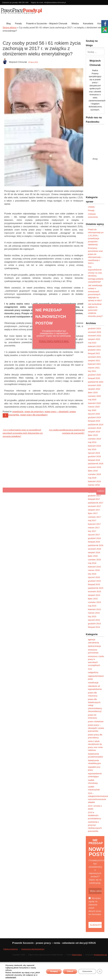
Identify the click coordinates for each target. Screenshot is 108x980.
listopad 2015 (94, 584)
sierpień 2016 (94, 552)
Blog (8, 24)
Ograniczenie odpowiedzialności (33, 949)
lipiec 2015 (93, 599)
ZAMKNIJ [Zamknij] (101, 491)
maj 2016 (92, 563)
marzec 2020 (94, 407)
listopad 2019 (94, 421)
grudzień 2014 (94, 624)
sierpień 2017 (94, 510)
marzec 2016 (94, 570)
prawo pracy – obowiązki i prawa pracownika (96, 728)
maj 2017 (92, 520)
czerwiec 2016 (94, 560)
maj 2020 (92, 400)
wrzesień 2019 (94, 428)
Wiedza (75, 24)
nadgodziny (93, 672)
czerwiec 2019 (94, 439)
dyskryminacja (94, 646)
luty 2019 (92, 449)
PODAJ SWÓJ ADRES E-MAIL (54, 341)
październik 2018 (96, 464)
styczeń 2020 (94, 414)
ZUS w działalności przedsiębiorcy (94, 815)
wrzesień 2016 (94, 549)
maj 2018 (92, 478)
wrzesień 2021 (94, 357)
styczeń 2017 (94, 535)
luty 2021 (92, 371)
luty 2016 (92, 574)
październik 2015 (96, 588)
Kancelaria (88, 24)
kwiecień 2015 (94, 609)
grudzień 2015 (94, 581)
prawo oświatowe (96, 721)
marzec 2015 (94, 613)
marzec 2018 (94, 485)
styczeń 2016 (94, 577)
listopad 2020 (94, 378)
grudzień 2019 (94, 417)
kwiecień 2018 (94, 481)
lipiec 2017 (93, 513)
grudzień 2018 (94, 456)
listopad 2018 (94, 460)
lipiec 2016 (93, 556)
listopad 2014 (94, 627)
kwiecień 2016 (94, 567)
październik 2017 (96, 503)
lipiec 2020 (93, 392)
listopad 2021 (94, 353)
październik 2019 (96, 424)
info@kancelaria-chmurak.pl (55, 2)
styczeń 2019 (94, 453)
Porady (18, 24)
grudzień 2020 (94, 375)
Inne (90, 669)
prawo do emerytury (34, 412)
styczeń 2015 (94, 620)
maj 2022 (92, 343)
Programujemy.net (100, 955)
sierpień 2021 (94, 360)
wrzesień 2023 (94, 332)
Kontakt (101, 24)
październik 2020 (96, 382)
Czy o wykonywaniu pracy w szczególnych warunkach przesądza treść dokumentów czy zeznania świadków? (23, 433)
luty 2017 (92, 531)
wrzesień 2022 (94, 336)
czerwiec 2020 (94, 396)
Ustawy (91, 207)
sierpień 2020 (94, 389)
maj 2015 (92, 606)
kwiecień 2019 (94, 446)
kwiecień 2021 (94, 364)
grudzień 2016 (94, 538)
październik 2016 (96, 545)
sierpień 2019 (94, 432)
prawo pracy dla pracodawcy (34, 415)
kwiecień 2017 (94, 524)
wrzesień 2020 (94, 385)
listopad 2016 (94, 542)
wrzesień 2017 (94, 506)
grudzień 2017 (94, 496)
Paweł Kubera (77, 955)
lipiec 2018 (93, 471)
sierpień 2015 (94, 595)
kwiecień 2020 (94, 403)
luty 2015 (92, 616)
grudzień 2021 (94, 350)
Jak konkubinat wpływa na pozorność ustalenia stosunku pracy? (95, 310)
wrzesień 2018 (94, 467)
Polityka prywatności (11, 949)
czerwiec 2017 (94, 517)
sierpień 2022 (94, 339)
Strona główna (10, 28)
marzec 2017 (94, 527)
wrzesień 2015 (94, 591)
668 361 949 (23, 2)
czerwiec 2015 (94, 602)
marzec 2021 (94, 368)
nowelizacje (18, 412)
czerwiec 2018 (94, 474)
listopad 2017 (94, 499)
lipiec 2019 (93, 435)
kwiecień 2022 (94, 346)
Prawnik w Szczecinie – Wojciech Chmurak (47, 24)
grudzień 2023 (94, 328)
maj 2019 (92, 442)
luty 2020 (92, 410)
